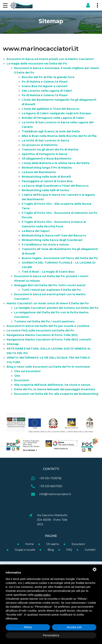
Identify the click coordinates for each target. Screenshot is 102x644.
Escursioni (78, 544)
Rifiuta (28, 627)
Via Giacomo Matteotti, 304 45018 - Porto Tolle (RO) (52, 520)
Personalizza (51, 635)
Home (29, 544)
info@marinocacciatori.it (55, 494)
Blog (50, 550)
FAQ (69, 550)
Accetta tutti (74, 627)
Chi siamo (52, 544)
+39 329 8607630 (51, 486)
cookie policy (42, 595)
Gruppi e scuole (25, 550)
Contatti (90, 550)
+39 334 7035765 (50, 478)
